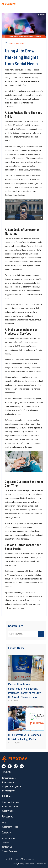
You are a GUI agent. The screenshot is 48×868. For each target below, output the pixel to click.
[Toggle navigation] (42, 4)
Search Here (16, 626)
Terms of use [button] (29, 864)
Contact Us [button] (7, 847)
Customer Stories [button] (10, 827)
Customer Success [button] (10, 802)
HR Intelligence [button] (9, 791)
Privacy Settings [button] (9, 851)
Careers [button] (5, 842)
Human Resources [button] (10, 806)
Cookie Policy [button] (41, 864)
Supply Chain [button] (8, 811)
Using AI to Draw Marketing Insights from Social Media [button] (22, 57)
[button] (14, 4)
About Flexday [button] (8, 838)
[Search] (41, 634)
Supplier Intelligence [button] (11, 786)
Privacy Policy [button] (18, 864)
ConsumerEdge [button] (9, 778)
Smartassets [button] (8, 782)
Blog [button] (4, 822)
